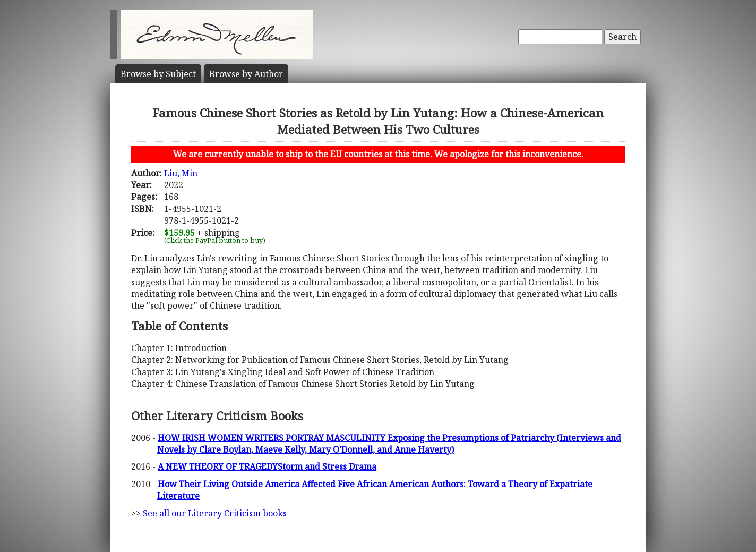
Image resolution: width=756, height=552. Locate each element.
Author (246, 74)
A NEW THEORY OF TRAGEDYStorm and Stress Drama (267, 466)
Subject (158, 74)
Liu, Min (181, 173)
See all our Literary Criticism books (215, 513)
